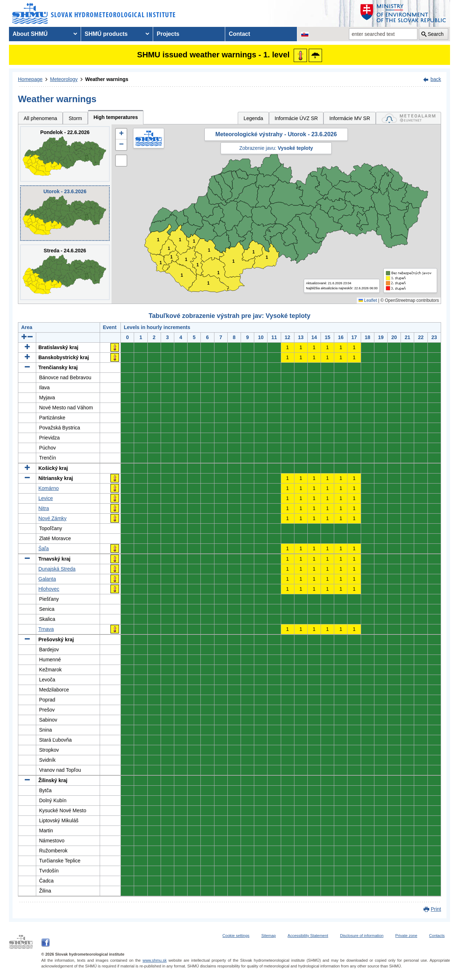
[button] (121, 134)
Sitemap (269, 936)
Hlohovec (49, 589)
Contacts (437, 936)
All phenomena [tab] (40, 118)
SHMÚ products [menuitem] (106, 34)
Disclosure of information (362, 936)
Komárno (49, 488)
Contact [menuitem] (240, 34)
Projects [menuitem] (168, 34)
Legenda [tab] (253, 118)
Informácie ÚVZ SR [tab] (296, 118)
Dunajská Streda (57, 569)
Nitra (44, 508)
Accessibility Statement (308, 936)
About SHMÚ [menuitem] (30, 34)
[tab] (408, 118)
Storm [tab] (75, 118)
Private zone (406, 936)
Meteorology (64, 79)
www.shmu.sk (154, 960)
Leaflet (368, 300)
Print (436, 909)
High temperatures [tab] (116, 117)
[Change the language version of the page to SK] (305, 34)
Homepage (30, 79)
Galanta (47, 579)
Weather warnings (107, 79)
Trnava (46, 629)
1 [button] (161, 263)
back (436, 79)
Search (436, 34)
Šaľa (44, 548)
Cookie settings (236, 936)
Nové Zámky (53, 518)
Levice (46, 498)
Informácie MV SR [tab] (350, 118)
